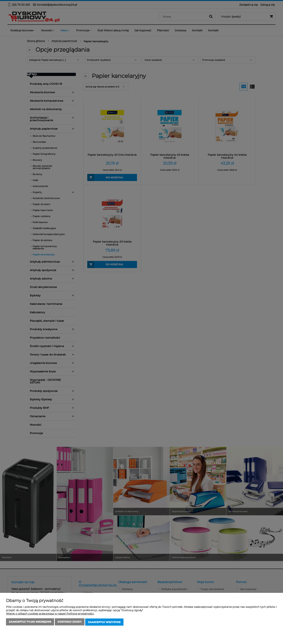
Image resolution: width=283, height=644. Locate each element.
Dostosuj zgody (70, 622)
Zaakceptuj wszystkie (104, 622)
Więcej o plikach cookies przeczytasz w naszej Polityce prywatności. (50, 614)
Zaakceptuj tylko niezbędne (30, 622)
